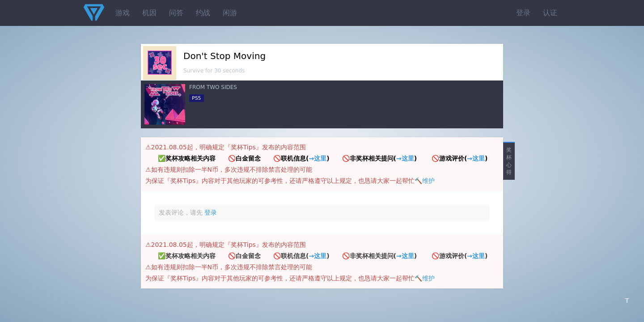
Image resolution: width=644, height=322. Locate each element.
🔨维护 (425, 181)
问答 (176, 13)
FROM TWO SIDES (213, 87)
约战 (203, 13)
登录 (523, 13)
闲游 (230, 13)
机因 (149, 13)
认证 (550, 13)
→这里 (318, 158)
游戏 (123, 13)
